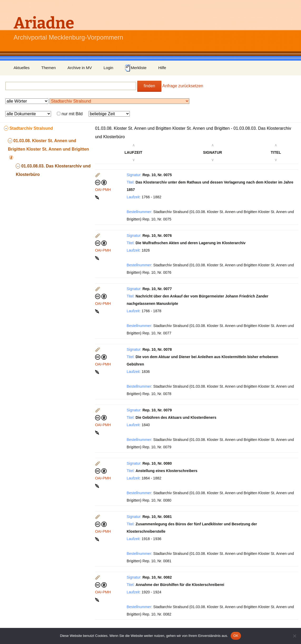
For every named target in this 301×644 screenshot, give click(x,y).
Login (108, 68)
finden (149, 86)
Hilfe (162, 68)
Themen (49, 68)
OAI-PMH (103, 190)
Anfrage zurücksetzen (183, 86)
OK (236, 636)
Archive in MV (80, 68)
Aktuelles (22, 68)
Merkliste (136, 68)
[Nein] (294, 636)
